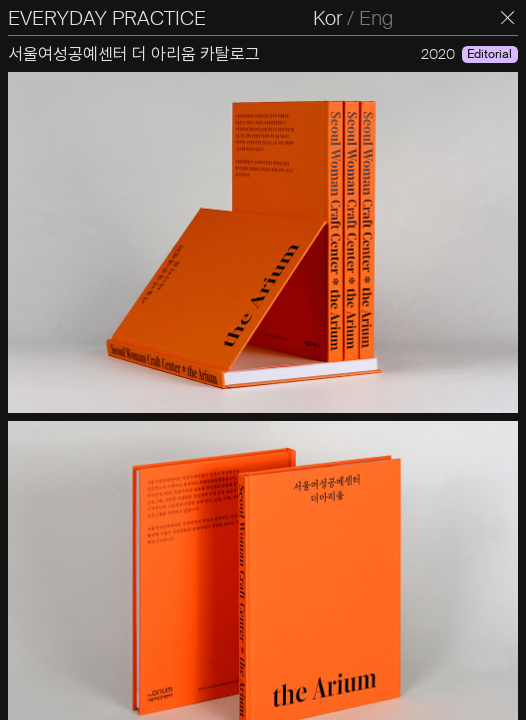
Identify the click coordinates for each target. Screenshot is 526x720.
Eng (376, 18)
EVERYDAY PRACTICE (107, 18)
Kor (327, 18)
